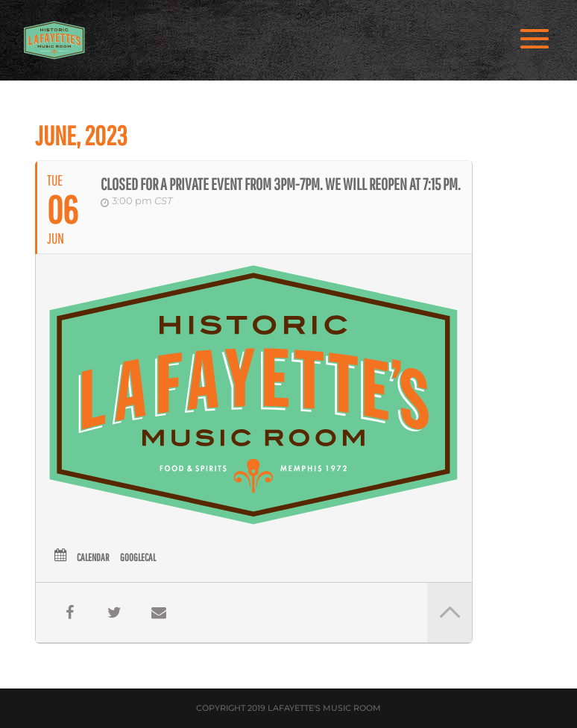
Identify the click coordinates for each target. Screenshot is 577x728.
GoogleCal (138, 557)
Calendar (93, 557)
